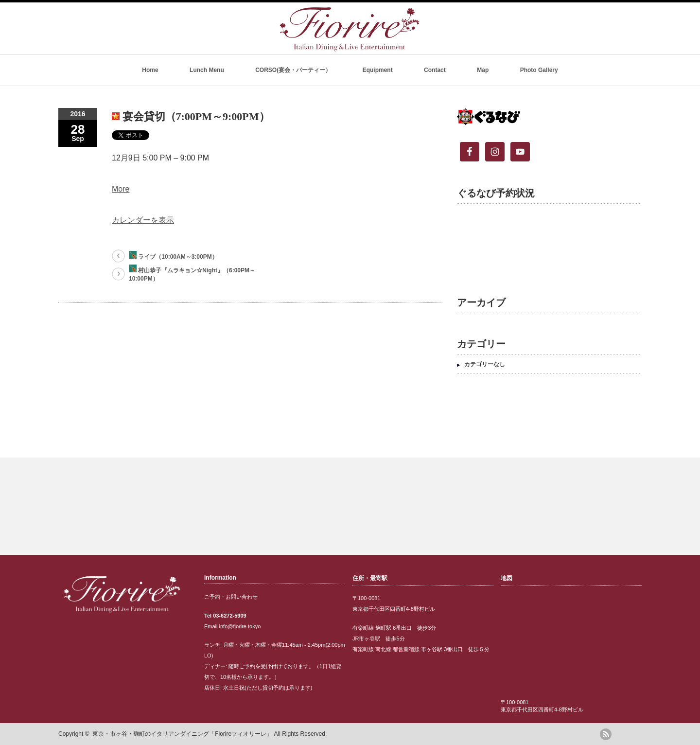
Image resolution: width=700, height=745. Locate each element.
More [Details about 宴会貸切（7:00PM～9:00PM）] (121, 189)
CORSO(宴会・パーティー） (293, 70)
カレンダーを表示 (143, 220)
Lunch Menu (207, 70)
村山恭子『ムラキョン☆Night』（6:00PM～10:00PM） (192, 273)
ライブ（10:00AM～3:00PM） (173, 256)
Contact (435, 70)
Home (150, 70)
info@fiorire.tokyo (240, 626)
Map (483, 70)
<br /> (544, 243)
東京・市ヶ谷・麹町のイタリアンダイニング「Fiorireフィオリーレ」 (182, 734)
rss (606, 734)
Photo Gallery (539, 70)
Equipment (378, 70)
